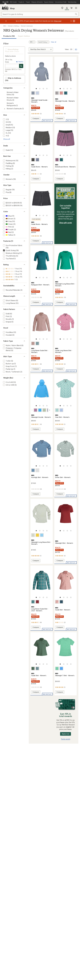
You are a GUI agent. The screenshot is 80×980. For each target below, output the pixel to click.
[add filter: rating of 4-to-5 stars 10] (13, 272)
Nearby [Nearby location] (19, 62)
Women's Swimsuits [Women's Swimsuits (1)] (14, 109)
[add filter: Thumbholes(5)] (9, 256)
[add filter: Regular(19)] (7, 190)
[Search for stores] (21, 66)
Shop (12, 8)
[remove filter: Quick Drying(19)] (9, 250)
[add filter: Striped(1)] (7, 322)
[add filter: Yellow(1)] (8, 235)
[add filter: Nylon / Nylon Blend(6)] (12, 345)
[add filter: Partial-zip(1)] (8, 369)
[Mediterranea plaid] (33, 602)
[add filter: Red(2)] (7, 232)
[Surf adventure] (57, 410)
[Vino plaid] (37, 602)
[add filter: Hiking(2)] (7, 169)
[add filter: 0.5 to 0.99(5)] (8, 385)
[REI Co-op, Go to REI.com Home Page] (5, 8)
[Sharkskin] (57, 93)
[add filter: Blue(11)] (7, 216)
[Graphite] (33, 160)
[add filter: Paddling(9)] (7, 163)
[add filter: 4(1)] (5, 136)
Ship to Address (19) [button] (13, 79)
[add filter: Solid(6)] (6, 314)
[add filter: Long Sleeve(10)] (9, 303)
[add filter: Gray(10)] (7, 221)
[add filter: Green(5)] (8, 224)
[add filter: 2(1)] (5, 119)
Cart (71, 8)
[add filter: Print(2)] (6, 316)
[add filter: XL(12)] (5, 133)
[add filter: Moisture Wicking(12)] (11, 253)
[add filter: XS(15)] (5, 122)
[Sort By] (41, 49)
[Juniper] (33, 668)
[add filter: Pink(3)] (7, 227)
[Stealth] (61, 602)
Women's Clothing (13, 26)
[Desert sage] (42, 410)
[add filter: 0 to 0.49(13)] (8, 382)
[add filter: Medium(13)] (7, 127)
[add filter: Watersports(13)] (9, 160)
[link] (42, 74)
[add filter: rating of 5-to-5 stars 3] (13, 269)
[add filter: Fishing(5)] (7, 166)
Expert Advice (24, 36)
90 (76, 49)
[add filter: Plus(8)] (6, 192)
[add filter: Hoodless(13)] (8, 332)
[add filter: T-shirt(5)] (7, 361)
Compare (36, 119)
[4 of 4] (47, 89)
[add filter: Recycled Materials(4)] (11, 290)
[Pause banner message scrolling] (74, 21)
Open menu (76, 8)
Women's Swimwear (27, 26)
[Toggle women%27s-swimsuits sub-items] (5, 109)
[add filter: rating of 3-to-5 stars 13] (13, 274)
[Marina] (37, 410)
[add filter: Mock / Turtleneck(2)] (11, 372)
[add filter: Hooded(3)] (7, 335)
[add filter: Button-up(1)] (8, 364)
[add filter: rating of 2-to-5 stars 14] (13, 277)
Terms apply (66, 739)
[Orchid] (57, 160)
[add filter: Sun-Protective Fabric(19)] (12, 245)
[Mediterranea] (66, 93)
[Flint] (37, 160)
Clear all (53, 42)
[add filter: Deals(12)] (6, 150)
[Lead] (37, 343)
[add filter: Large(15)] (6, 130)
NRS (5, 26)
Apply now (65, 734)
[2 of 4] (40, 89)
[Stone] (33, 93)
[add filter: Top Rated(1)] (8, 259)
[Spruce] (61, 160)
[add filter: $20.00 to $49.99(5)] (11, 203)
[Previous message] (6, 21)
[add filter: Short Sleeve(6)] (9, 300)
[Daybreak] (37, 93)
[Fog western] (33, 470)
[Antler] (33, 343)
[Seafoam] (57, 668)
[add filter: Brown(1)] (8, 219)
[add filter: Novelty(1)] (7, 319)
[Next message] (71, 21)
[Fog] (61, 410)
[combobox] (40, 14)
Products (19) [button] (9, 36)
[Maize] (37, 535)
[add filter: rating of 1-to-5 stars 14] (13, 280)
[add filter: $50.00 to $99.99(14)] (11, 205)
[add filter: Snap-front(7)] (8, 366)
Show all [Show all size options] (7, 139)
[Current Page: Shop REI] (5, 2)
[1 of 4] (36, 89)
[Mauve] (61, 93)
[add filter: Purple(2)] (8, 229)
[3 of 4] (43, 89)
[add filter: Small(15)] (6, 125)
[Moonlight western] (37, 470)
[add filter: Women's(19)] (8, 179)
